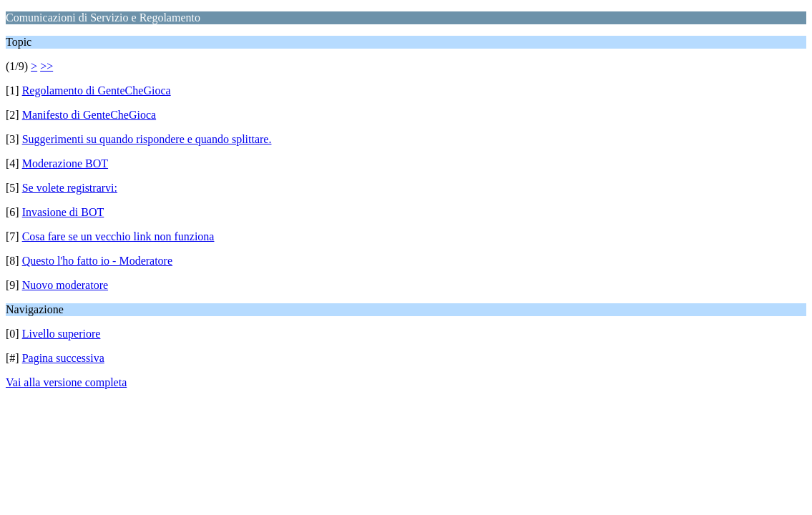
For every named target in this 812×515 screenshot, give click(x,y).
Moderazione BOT (65, 163)
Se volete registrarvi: (70, 188)
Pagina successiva (63, 358)
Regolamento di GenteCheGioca (97, 90)
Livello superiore (62, 334)
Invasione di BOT (63, 212)
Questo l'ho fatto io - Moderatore (97, 261)
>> (47, 66)
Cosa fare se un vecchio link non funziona (118, 236)
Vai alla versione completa (66, 382)
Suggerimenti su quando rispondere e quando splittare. (147, 139)
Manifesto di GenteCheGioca (89, 115)
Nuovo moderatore (65, 285)
